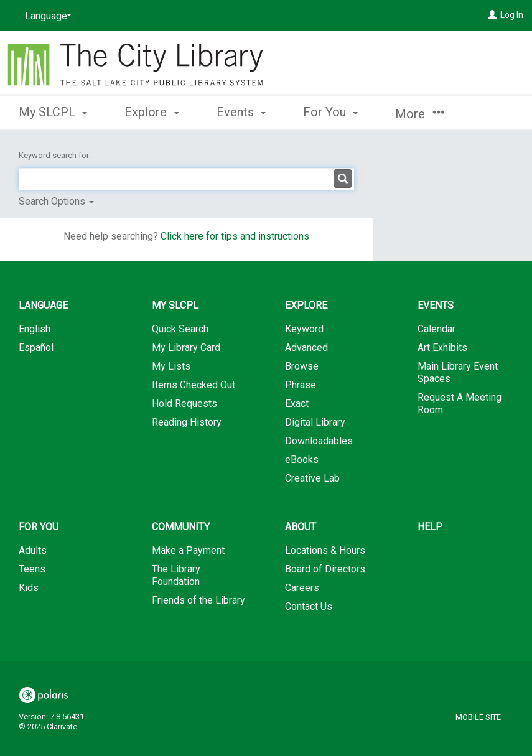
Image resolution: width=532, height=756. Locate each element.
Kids (29, 588)
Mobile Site (478, 717)
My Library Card (186, 348)
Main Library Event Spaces (458, 372)
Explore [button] (152, 112)
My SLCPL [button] (53, 112)
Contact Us (309, 606)
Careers (302, 588)
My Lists (171, 366)
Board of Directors (325, 569)
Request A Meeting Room (460, 404)
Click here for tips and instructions (235, 236)
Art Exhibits (442, 348)
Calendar (436, 329)
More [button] (420, 114)
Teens (32, 569)
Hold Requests (184, 404)
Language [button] (43, 305)
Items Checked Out (194, 385)
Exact (297, 404)
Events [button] (241, 112)
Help (430, 527)
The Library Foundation (176, 575)
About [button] (301, 527)
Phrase (301, 385)
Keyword (304, 329)
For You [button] (330, 112)
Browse (302, 366)
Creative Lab (312, 478)
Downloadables (319, 441)
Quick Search (180, 329)
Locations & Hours (325, 550)
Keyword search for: (56, 155)
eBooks (302, 460)
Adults (33, 550)
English (35, 329)
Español (36, 348)
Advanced (306, 348)
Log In (512, 15)
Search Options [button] (56, 201)
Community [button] (181, 527)
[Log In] (492, 15)
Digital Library (315, 422)
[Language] (46, 16)
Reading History (187, 422)
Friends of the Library (198, 600)
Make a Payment (188, 550)
